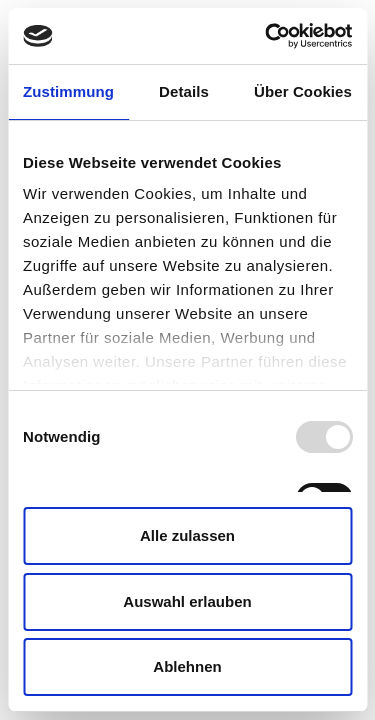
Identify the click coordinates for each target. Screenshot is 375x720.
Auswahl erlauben (187, 601)
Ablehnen (187, 666)
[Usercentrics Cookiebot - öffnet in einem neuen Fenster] (267, 36)
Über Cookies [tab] (303, 91)
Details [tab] (184, 91)
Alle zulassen (187, 535)
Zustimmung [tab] (68, 91)
